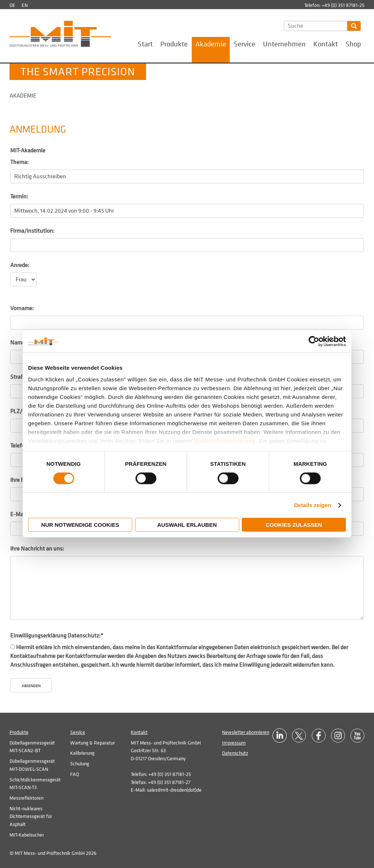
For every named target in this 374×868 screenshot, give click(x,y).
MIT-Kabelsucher (27, 835)
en (25, 5)
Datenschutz (235, 753)
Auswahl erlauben (187, 525)
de (12, 5)
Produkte (174, 44)
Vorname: (22, 308)
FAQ (75, 774)
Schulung (80, 764)
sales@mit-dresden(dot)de (174, 790)
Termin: (19, 197)
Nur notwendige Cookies (80, 525)
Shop (353, 44)
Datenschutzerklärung (225, 441)
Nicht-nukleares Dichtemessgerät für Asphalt (31, 816)
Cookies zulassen (294, 525)
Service (245, 44)
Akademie (211, 44)
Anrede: (20, 265)
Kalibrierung (82, 753)
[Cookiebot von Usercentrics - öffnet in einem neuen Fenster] (314, 341)
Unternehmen (284, 44)
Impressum (234, 743)
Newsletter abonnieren (246, 732)
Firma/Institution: (32, 231)
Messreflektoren (26, 798)
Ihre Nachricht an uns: (37, 549)
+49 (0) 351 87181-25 (343, 5)
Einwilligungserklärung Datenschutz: (57, 636)
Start (145, 44)
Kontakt (326, 44)
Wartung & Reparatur (92, 743)
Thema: (19, 162)
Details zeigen (312, 505)
